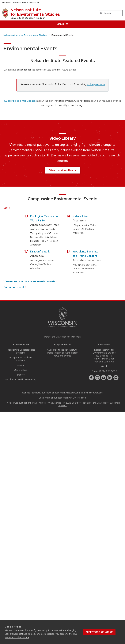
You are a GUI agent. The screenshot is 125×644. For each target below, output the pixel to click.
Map (104, 366)
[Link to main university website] (62, 327)
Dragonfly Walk (40, 251)
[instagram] (97, 378)
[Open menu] (62, 24)
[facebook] (91, 378)
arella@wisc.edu (96, 84)
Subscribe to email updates (20, 101)
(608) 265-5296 (108, 371)
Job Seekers (21, 370)
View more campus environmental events (31, 281)
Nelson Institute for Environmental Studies (35, 12)
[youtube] (104, 378)
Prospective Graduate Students (21, 359)
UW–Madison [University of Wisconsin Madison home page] (21, 3)
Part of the (62, 337)
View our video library (63, 170)
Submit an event (15, 287)
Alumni (21, 365)
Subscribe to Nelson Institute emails (62, 351)
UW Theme (39, 403)
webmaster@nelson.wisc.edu (88, 393)
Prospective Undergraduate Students (21, 351)
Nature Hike (80, 216)
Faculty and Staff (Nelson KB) (21, 379)
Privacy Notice (54, 403)
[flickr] (116, 378)
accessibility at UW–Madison (72, 398)
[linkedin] (110, 378)
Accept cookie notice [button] (99, 632)
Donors (21, 375)
